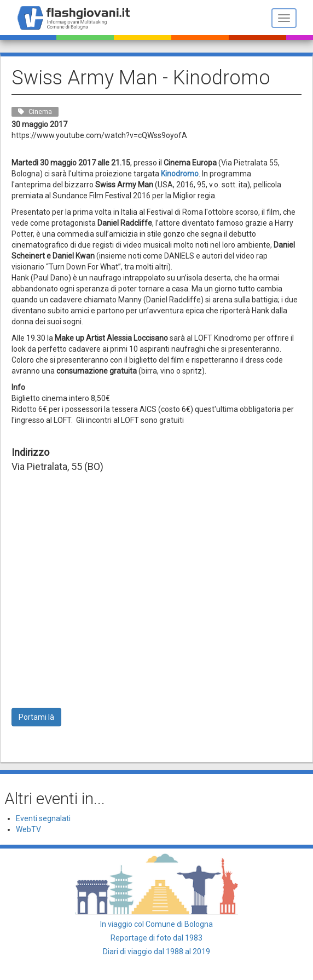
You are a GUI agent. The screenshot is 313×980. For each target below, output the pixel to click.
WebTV (28, 829)
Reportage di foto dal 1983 (156, 938)
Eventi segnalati (43, 818)
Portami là (36, 717)
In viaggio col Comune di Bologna (156, 924)
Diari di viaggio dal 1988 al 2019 (156, 952)
